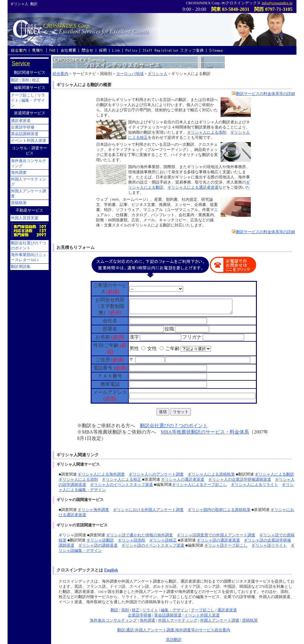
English (111, 570)
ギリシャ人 (158, 74)
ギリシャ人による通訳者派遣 (193, 187)
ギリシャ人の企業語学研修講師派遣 (240, 480)
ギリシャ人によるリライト (254, 485)
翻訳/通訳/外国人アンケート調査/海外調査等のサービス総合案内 (174, 630)
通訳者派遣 (227, 610)
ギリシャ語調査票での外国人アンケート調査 (216, 535)
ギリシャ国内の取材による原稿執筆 (219, 510)
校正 (136, 610)
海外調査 (147, 620)
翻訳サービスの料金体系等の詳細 (263, 94)
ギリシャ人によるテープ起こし (199, 485)
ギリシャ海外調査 (93, 510)
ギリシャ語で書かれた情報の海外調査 (139, 535)
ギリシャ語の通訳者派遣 (218, 540)
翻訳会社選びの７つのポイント (174, 426)
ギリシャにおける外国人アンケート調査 (148, 510)
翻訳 (115, 610)
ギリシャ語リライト (269, 545)
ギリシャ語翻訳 (100, 540)
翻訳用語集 (21, 267)
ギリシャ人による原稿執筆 (211, 474)
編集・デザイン (175, 610)
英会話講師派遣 (168, 615)
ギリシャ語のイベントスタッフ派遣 (153, 545)
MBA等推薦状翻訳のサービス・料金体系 (205, 432)
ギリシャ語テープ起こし (226, 545)
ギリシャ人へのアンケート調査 (156, 474)
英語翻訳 (174, 640)
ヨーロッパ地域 (130, 74)
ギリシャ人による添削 (207, 132)
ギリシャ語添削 (132, 540)
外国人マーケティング (178, 620)
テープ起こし (203, 610)
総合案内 (60, 74)
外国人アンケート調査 (220, 620)
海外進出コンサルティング (113, 620)
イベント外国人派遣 (202, 615)
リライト (150, 610)
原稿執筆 (250, 620)
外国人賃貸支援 (25, 218)
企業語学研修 (140, 615)
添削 (125, 610)
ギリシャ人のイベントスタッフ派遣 (121, 485)
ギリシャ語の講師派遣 (98, 545)
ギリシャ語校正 (163, 540)
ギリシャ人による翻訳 (274, 474)
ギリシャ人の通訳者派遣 (183, 480)
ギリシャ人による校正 (121, 480)
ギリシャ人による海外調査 (101, 474)
